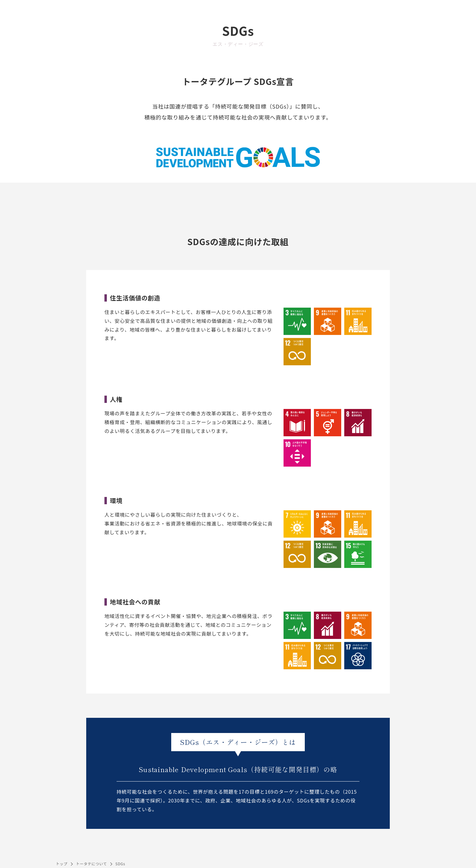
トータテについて (91, 864)
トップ (62, 864)
